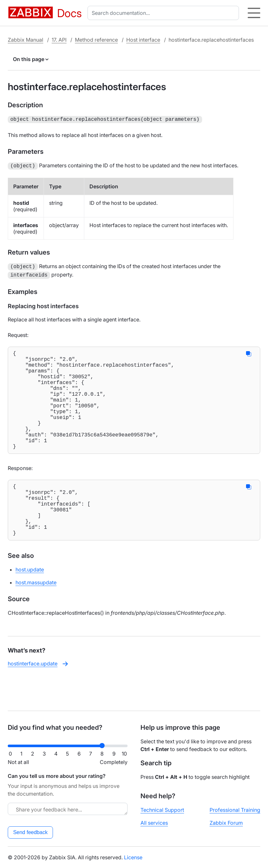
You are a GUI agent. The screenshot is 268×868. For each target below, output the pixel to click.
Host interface (143, 40)
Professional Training (235, 810)
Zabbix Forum (226, 823)
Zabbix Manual (26, 40)
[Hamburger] (254, 13)
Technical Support (162, 810)
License (133, 857)
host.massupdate (36, 613)
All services (154, 823)
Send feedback (31, 832)
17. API (59, 40)
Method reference (96, 40)
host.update (30, 601)
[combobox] (165, 13)
